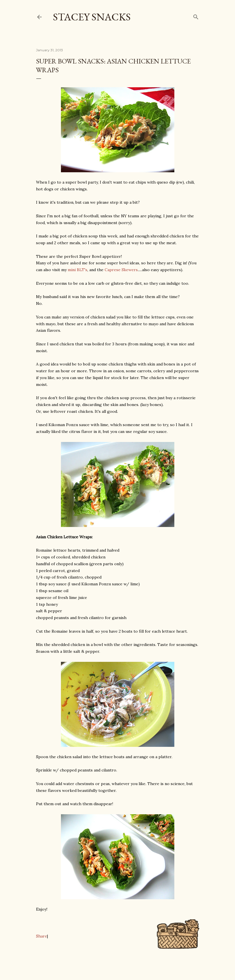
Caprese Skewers (121, 270)
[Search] (196, 16)
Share (42, 936)
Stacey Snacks (92, 17)
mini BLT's (78, 270)
